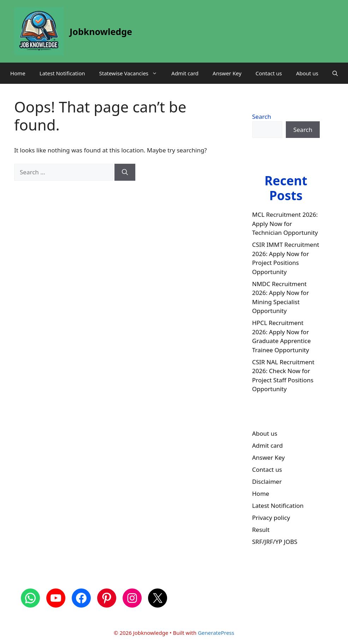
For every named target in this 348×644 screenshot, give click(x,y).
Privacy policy (271, 518)
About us (307, 73)
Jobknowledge (101, 31)
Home (18, 73)
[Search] (125, 172)
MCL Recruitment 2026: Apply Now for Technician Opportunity (285, 224)
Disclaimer (267, 481)
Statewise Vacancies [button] (132, 73)
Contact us (269, 73)
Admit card (185, 73)
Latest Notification (62, 73)
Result (261, 530)
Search (262, 117)
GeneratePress (216, 633)
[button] (335, 73)
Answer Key (227, 73)
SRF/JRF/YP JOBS (275, 542)
